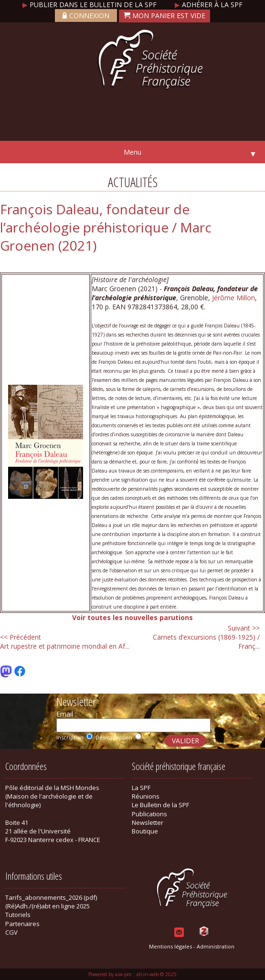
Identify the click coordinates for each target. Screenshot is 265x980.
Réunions (146, 796)
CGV (11, 932)
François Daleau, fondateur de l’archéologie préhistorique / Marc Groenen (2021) (106, 227)
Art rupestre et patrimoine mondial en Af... (65, 642)
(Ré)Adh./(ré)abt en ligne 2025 (48, 906)
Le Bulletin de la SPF (160, 805)
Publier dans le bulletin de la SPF (90, 5)
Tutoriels (18, 915)
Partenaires (22, 924)
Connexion (86, 16)
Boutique (145, 831)
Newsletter (148, 822)
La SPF (141, 788)
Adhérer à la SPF (209, 5)
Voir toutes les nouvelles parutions (132, 617)
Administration (216, 946)
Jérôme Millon (233, 298)
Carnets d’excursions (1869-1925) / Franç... (206, 637)
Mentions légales (170, 946)
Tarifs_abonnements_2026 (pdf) (51, 897)
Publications (149, 814)
